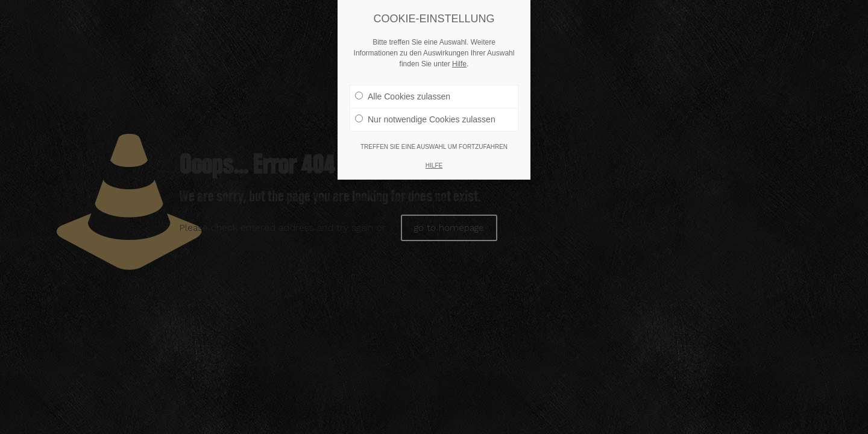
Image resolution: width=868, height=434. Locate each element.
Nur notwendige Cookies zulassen (425, 119)
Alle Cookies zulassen (403, 96)
